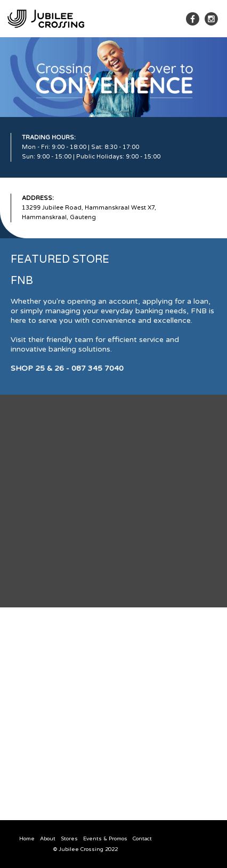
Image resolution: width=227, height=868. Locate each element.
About (48, 839)
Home (27, 839)
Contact (142, 839)
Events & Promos (105, 839)
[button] (171, 19)
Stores (69, 839)
